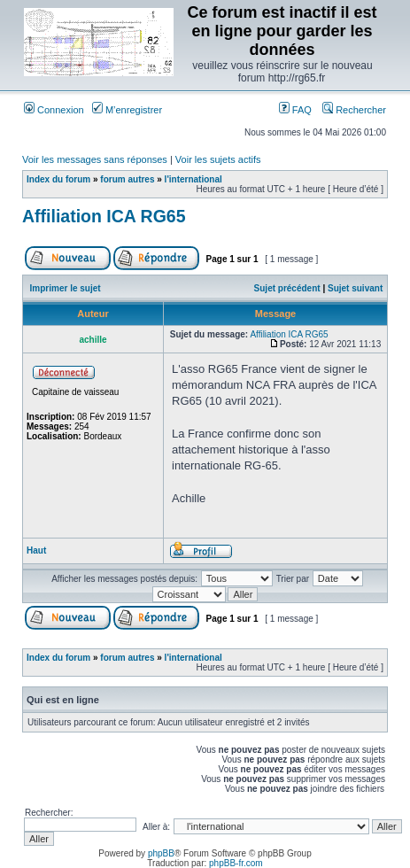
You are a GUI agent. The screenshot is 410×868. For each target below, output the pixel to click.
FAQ (295, 110)
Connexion (54, 110)
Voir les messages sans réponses (95, 159)
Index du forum (58, 179)
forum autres (127, 179)
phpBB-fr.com (236, 863)
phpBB (161, 853)
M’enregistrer (127, 110)
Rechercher (354, 110)
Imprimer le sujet (66, 288)
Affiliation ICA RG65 (104, 216)
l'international (193, 179)
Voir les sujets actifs (218, 159)
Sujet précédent (287, 288)
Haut (36, 550)
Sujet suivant (355, 288)
